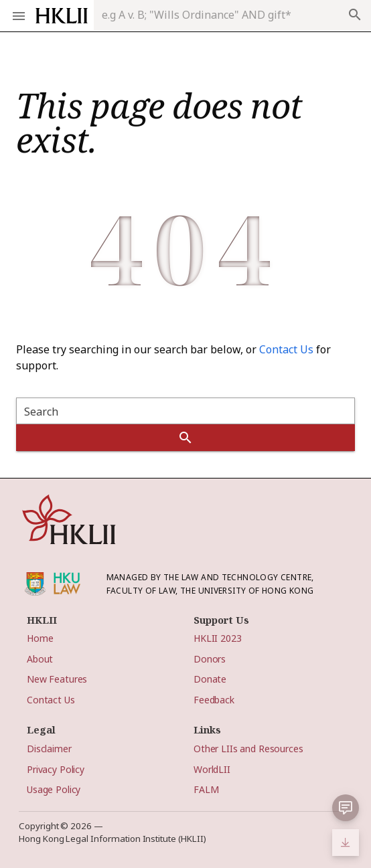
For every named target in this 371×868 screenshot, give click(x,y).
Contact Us (286, 349)
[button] (346, 808)
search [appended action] (355, 15)
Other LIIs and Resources (248, 749)
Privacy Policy (56, 769)
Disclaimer (49, 749)
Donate (210, 679)
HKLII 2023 (218, 638)
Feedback (214, 700)
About (40, 659)
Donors (210, 659)
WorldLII (212, 769)
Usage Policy (54, 789)
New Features (57, 679)
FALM (206, 789)
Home (40, 638)
